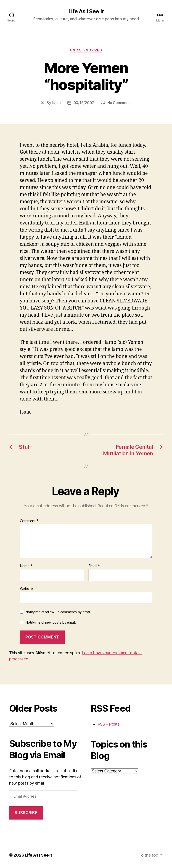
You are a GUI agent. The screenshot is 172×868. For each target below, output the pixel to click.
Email (94, 566)
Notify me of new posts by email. (50, 622)
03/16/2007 (84, 103)
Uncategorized (86, 50)
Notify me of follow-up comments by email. (58, 612)
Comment (29, 521)
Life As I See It (86, 11)
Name (26, 566)
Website (26, 589)
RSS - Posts (109, 724)
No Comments (119, 103)
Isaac (56, 103)
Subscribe (26, 813)
